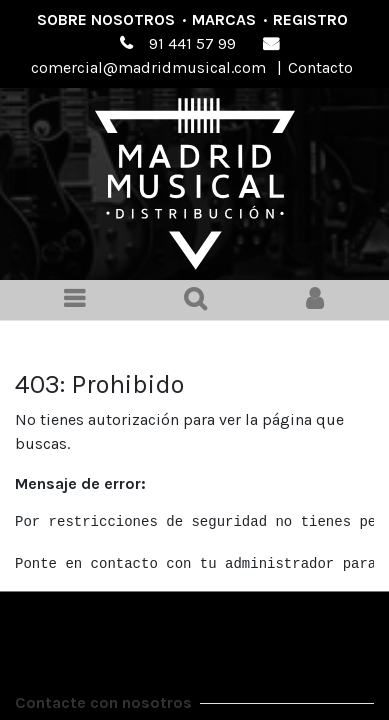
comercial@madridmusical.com (148, 67)
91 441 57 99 (192, 43)
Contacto (320, 67)
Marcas (224, 19)
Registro (310, 19)
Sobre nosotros (106, 19)
